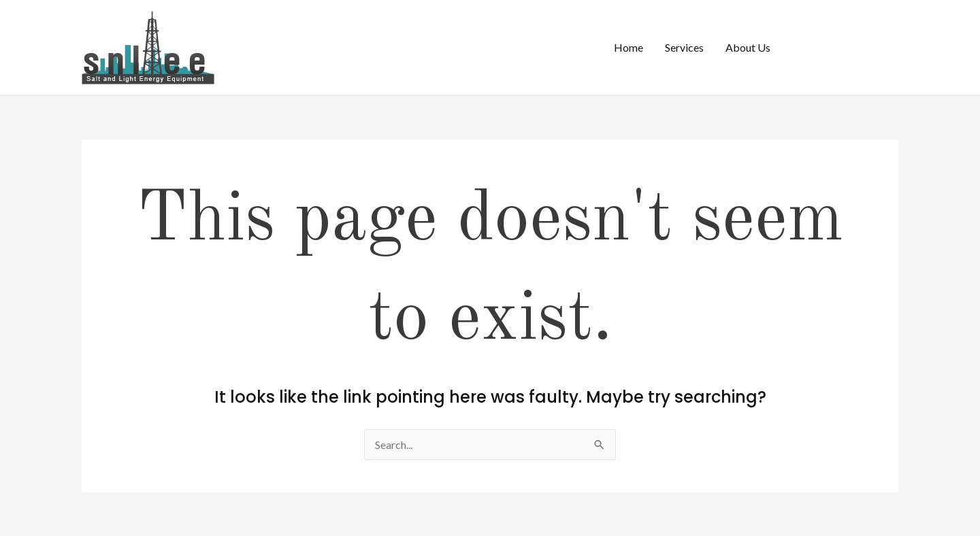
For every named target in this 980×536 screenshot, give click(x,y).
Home (628, 47)
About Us (748, 47)
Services (684, 47)
